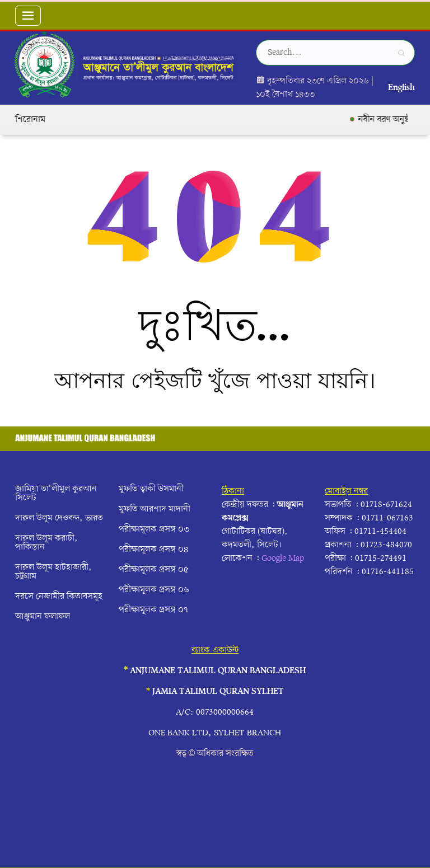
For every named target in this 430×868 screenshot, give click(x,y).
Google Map (283, 559)
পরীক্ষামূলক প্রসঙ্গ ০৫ (154, 570)
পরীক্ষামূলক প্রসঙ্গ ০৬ (154, 590)
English (401, 88)
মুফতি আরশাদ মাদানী (155, 509)
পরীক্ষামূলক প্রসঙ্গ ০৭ (153, 610)
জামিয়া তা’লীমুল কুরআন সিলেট (56, 494)
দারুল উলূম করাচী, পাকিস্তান (46, 543)
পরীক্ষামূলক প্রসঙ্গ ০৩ (154, 529)
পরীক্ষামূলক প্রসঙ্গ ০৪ (153, 550)
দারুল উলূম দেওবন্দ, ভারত (59, 518)
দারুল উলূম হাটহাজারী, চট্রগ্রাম (53, 572)
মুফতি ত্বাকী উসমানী (151, 489)
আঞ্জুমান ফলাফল (43, 617)
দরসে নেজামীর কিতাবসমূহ (59, 597)
